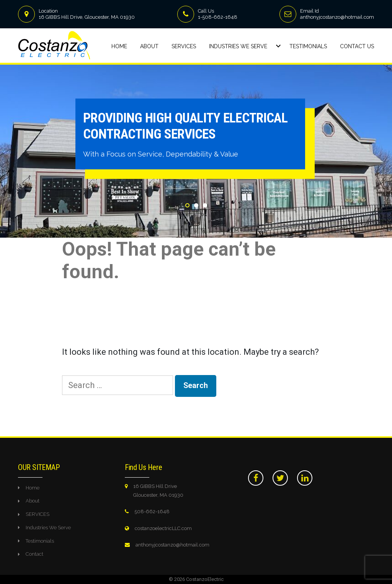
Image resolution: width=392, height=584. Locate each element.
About (149, 46)
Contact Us (357, 46)
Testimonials (308, 46)
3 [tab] (205, 205)
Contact (34, 554)
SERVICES (38, 514)
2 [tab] (196, 205)
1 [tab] (187, 205)
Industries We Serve (238, 46)
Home (119, 46)
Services (184, 46)
